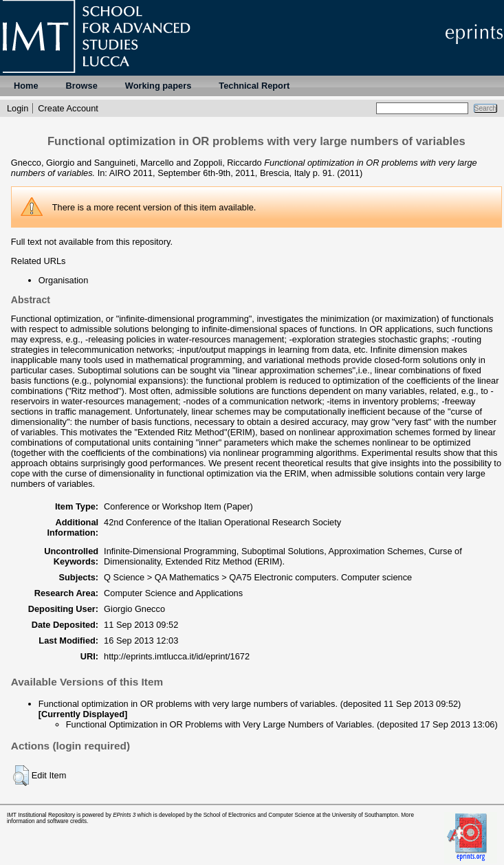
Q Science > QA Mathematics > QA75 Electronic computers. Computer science (258, 577)
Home (26, 86)
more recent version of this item (155, 207)
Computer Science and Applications (173, 593)
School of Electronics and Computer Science (259, 815)
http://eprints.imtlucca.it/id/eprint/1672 (177, 656)
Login (18, 108)
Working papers (158, 86)
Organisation (64, 280)
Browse (82, 86)
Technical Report (254, 86)
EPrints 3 (124, 815)
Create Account (68, 108)
